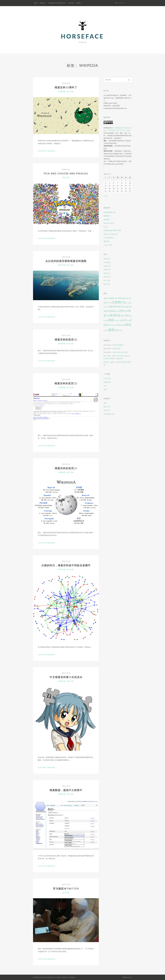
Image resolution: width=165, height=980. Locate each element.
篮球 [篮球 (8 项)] (121, 320)
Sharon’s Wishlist (57, 3)
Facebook (107, 378)
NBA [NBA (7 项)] (116, 298)
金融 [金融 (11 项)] (124, 325)
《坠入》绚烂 (108, 245)
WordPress (51, 977)
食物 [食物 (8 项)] (121, 330)
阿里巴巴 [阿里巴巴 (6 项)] (106, 331)
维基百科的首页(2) (66, 383)
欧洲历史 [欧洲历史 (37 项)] (115, 315)
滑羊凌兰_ (107, 362)
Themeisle (72, 977)
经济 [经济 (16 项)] (125, 320)
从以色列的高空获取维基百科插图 (66, 261)
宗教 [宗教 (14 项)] (109, 311)
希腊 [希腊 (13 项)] (113, 311)
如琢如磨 (62, 92)
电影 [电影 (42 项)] (111, 320)
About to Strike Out (110, 234)
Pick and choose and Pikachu (66, 174)
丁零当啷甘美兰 (109, 238)
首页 (36, 3)
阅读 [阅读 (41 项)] (128, 325)
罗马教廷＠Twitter (66, 889)
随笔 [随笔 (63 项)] (112, 330)
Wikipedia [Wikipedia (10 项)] (125, 298)
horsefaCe (82, 36)
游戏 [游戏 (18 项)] (127, 316)
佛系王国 (106, 241)
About (43, 3)
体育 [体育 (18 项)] (114, 307)
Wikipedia (107, 382)
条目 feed (107, 407)
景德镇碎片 (107, 216)
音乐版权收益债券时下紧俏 (112, 230)
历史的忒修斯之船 (109, 212)
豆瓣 (105, 389)
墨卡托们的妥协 (118, 345)
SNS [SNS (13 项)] (119, 298)
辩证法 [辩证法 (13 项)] (119, 325)
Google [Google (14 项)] (111, 298)
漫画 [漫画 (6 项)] (130, 316)
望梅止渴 (107, 270)
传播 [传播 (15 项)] (110, 307)
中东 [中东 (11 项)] (110, 303)
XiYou (71, 3)
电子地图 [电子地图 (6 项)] (106, 321)
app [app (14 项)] (105, 298)
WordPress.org (109, 414)
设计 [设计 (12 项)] (110, 325)
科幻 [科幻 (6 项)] (118, 321)
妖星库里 (119, 359)
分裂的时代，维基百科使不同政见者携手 (66, 565)
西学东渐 (66, 178)
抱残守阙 (107, 266)
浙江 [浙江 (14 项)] (123, 316)
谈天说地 (70, 92)
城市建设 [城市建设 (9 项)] (127, 307)
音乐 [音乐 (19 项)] (117, 330)
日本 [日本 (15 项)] (108, 316)
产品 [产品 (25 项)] (124, 303)
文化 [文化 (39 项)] (122, 311)
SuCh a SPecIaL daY (120, 352)
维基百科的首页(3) (66, 340)
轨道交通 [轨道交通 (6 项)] (114, 325)
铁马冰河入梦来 (109, 223)
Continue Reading (48, 151)
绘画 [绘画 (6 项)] (128, 321)
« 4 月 (106, 196)
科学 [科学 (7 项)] (116, 320)
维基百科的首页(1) (66, 468)
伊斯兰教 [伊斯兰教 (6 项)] (106, 307)
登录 (105, 403)
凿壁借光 (107, 259)
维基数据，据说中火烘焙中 (66, 790)
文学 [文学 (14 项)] (126, 311)
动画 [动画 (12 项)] (118, 307)
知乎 (105, 386)
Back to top (127, 977)
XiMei (79, 3)
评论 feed (107, 410)
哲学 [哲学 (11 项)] (122, 307)
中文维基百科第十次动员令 (66, 677)
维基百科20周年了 (66, 87)
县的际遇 (106, 220)
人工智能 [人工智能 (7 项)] (129, 303)
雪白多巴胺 (116, 349)
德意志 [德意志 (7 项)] (117, 311)
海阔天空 (107, 273)
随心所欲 (107, 284)
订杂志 (106, 227)
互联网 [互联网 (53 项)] (116, 302)
